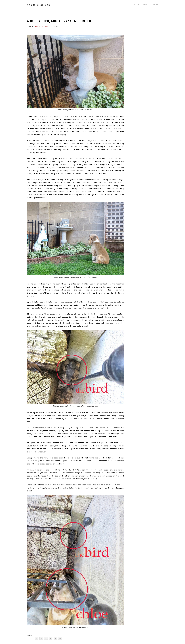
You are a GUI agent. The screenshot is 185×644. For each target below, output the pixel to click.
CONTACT (154, 5)
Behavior (37, 27)
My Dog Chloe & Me (39, 5)
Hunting (45, 27)
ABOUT (145, 5)
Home (137, 5)
